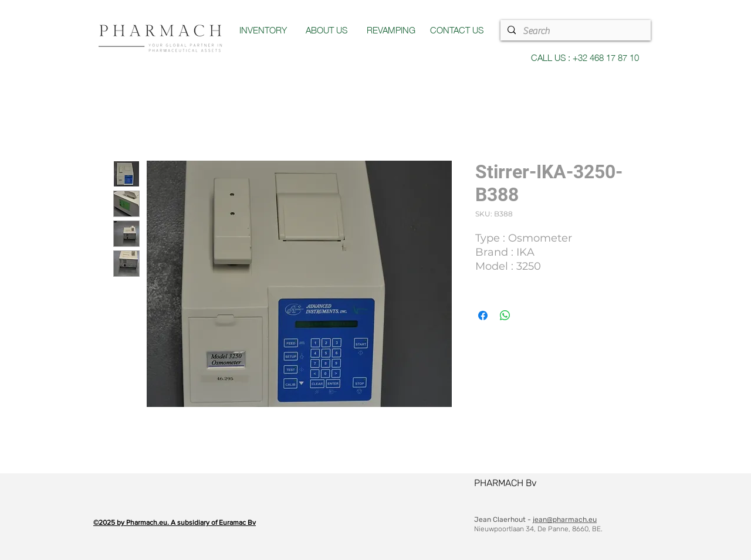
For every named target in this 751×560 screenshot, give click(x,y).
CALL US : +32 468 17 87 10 (585, 57)
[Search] (574, 31)
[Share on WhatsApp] (505, 315)
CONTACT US (457, 29)
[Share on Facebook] (483, 315)
